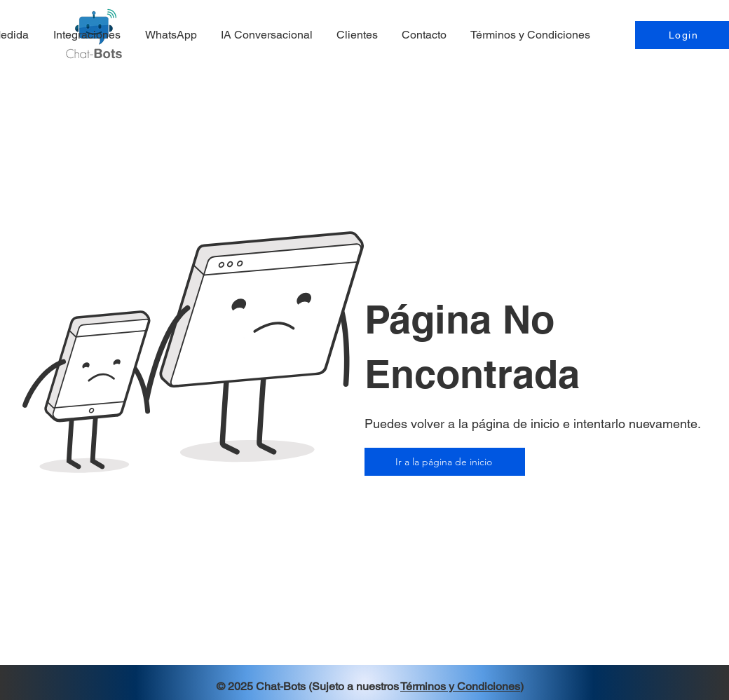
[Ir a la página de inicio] (445, 462)
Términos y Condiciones (460, 686)
